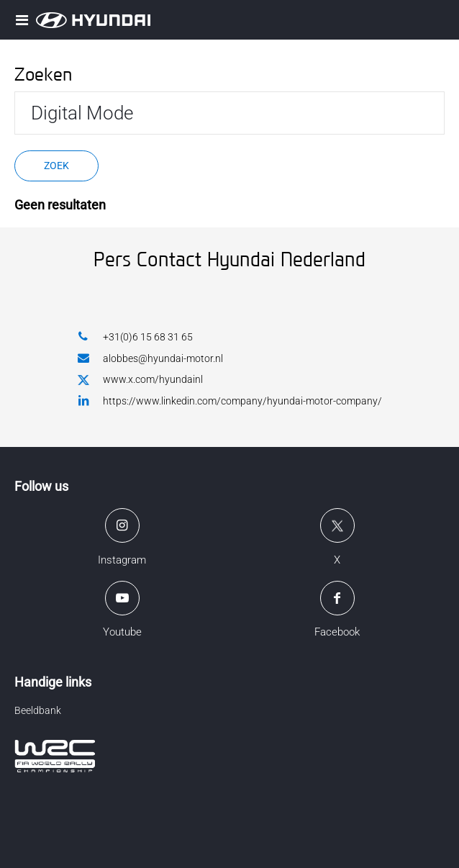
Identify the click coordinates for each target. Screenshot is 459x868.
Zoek (56, 166)
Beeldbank (38, 710)
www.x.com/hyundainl (140, 380)
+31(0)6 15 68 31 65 (135, 336)
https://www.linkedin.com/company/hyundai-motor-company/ (230, 401)
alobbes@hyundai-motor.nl (150, 358)
